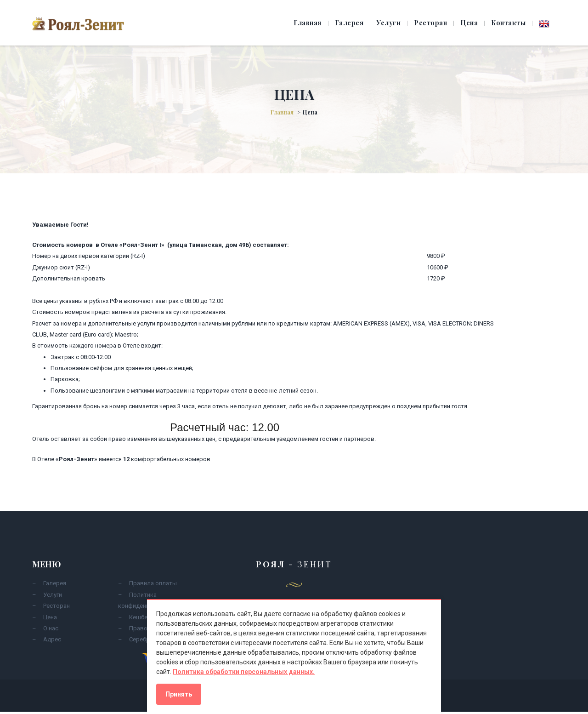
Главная (308, 23)
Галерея (349, 23)
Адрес (52, 639)
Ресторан (430, 23)
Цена (469, 23)
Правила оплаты (153, 583)
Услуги (389, 23)
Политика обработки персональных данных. (244, 672)
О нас (51, 628)
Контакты (508, 23)
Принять (179, 694)
